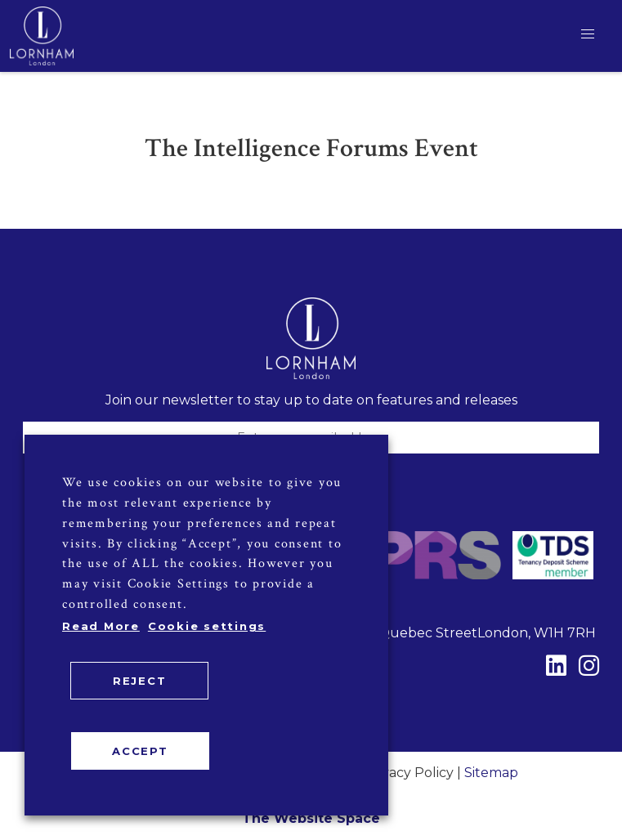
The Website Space (311, 818)
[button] (588, 34)
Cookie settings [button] (207, 626)
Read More (101, 626)
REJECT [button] (140, 681)
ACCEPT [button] (140, 751)
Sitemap (491, 773)
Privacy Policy (409, 773)
